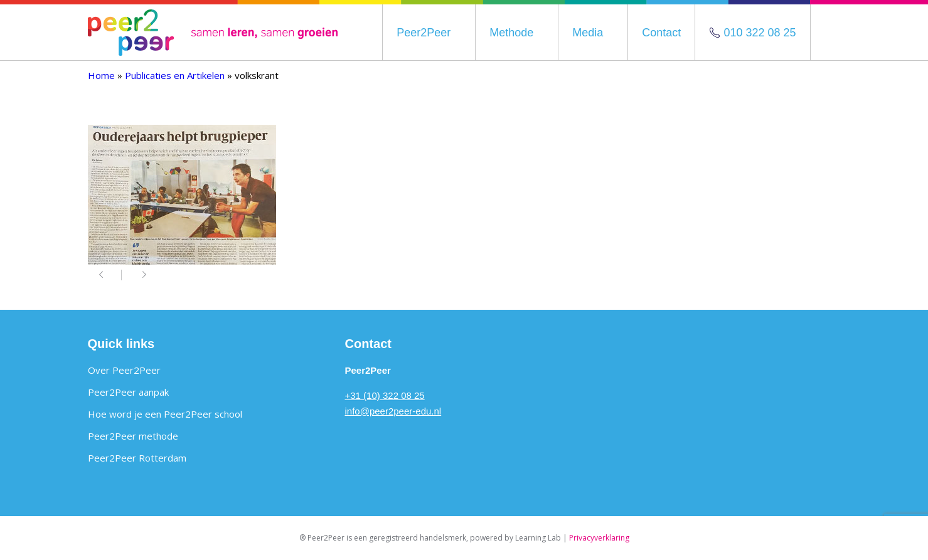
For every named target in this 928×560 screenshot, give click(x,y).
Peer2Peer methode (133, 436)
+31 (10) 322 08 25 (385, 395)
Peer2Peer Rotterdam (137, 458)
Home (101, 75)
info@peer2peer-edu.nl (393, 411)
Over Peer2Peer (124, 370)
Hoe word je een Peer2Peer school (165, 414)
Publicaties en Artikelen (175, 75)
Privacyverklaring (599, 538)
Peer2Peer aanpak (128, 392)
